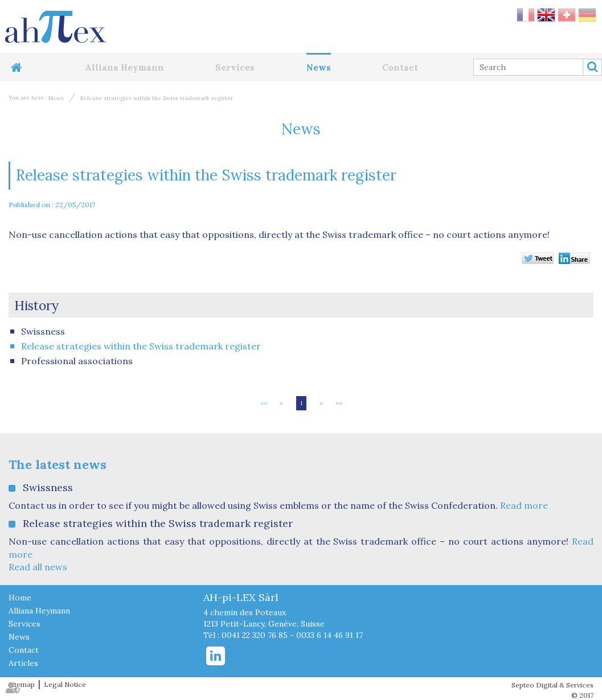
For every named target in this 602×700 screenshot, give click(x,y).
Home (21, 67)
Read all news (38, 567)
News (319, 67)
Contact (400, 67)
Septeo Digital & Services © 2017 (552, 690)
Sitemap (22, 684)
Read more (524, 505)
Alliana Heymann (124, 67)
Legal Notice (65, 684)
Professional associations (77, 361)
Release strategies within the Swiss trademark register (157, 98)
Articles (23, 663)
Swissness (43, 331)
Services (235, 67)
